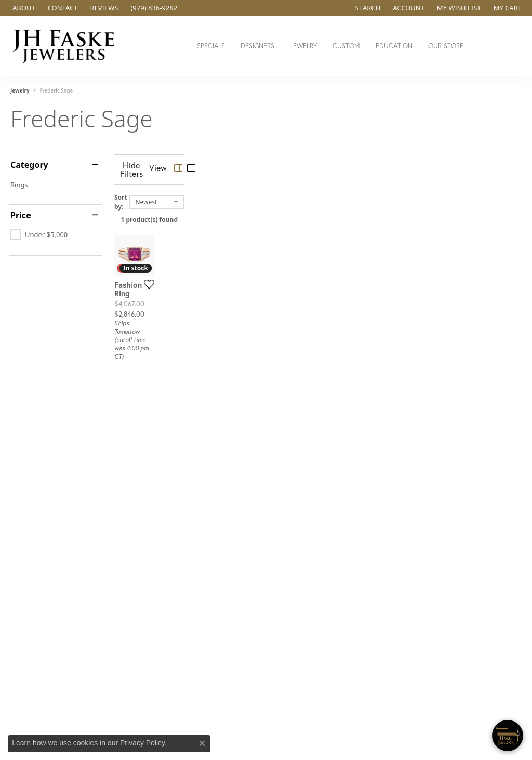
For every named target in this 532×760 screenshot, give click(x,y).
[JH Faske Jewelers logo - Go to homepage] (66, 46)
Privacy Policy (142, 743)
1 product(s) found (318, 211)
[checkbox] (39, 234)
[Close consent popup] (202, 743)
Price (21, 215)
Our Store (446, 46)
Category (29, 165)
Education (394, 46)
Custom (346, 46)
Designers (257, 46)
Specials (211, 46)
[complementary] (457, 703)
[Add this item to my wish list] (238, 368)
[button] (367, 8)
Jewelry (303, 46)
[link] (23, 8)
